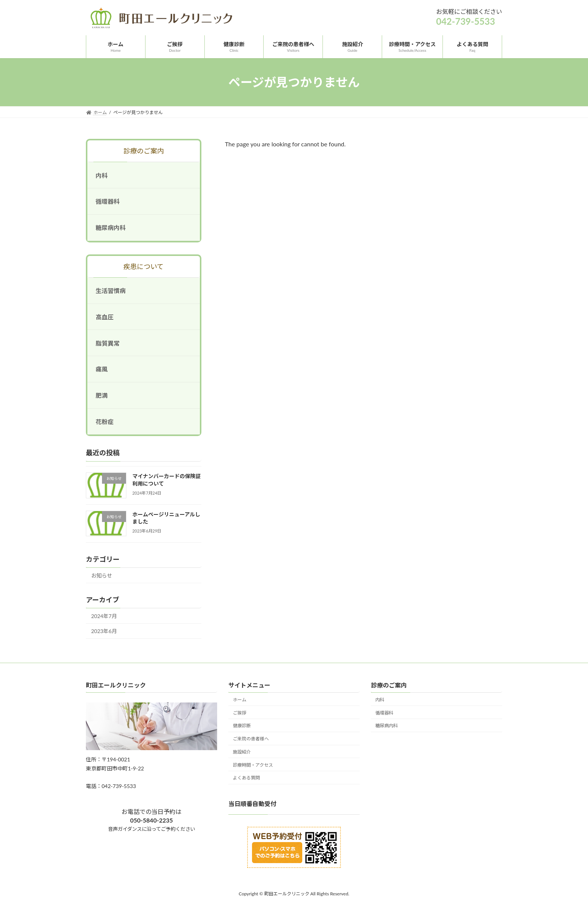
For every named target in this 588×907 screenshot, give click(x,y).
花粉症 (105, 422)
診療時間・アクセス (253, 765)
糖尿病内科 (111, 228)
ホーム (240, 700)
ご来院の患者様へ (251, 739)
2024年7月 (104, 616)
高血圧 (105, 317)
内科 (102, 175)
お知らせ (102, 575)
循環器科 (108, 202)
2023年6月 (104, 631)
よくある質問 (246, 778)
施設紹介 (242, 752)
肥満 (102, 395)
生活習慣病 (111, 291)
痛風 (102, 369)
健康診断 (242, 726)
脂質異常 (108, 343)
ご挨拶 (240, 713)
